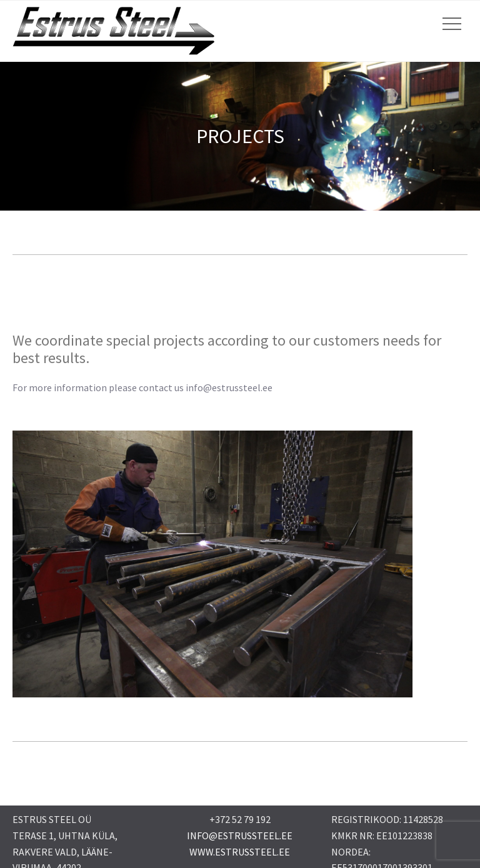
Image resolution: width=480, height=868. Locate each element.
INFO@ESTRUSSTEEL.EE (240, 836)
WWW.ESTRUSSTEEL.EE (240, 852)
